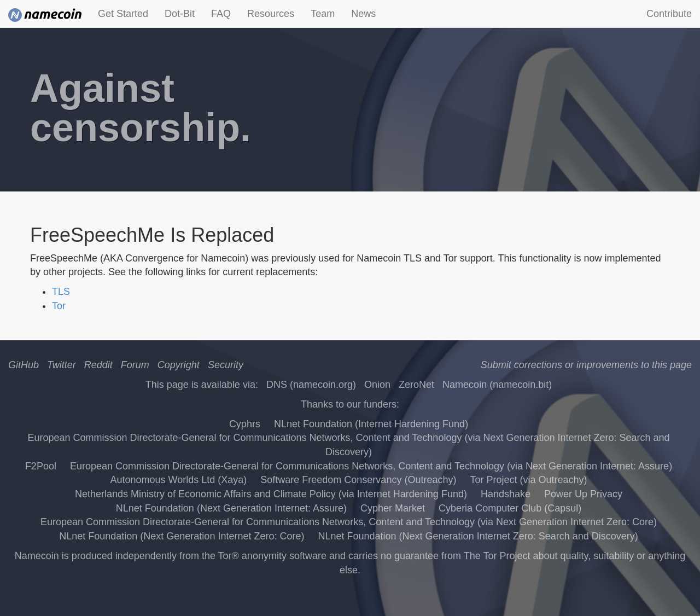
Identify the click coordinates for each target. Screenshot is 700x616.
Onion (377, 385)
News (363, 14)
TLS (61, 292)
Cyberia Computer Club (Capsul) (510, 508)
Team (323, 14)
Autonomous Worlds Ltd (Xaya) (178, 480)
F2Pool (41, 466)
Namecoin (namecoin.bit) (497, 385)
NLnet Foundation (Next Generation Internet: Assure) (231, 508)
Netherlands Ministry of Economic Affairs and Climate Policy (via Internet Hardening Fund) (271, 494)
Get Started (123, 14)
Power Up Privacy (583, 494)
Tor (59, 306)
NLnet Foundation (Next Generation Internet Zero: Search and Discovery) (478, 536)
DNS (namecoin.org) (311, 385)
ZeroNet (416, 385)
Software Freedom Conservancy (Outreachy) (358, 480)
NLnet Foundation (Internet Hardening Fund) (371, 424)
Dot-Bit (180, 14)
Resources (271, 14)
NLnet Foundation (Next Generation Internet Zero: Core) (182, 536)
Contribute (669, 14)
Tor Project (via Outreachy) (528, 480)
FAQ (221, 14)
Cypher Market (393, 508)
